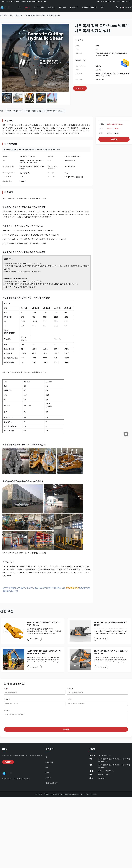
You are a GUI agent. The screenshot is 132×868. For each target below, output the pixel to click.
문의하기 (48, 774)
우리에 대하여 (39, 7)
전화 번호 (7, 699)
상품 (6, 16)
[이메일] (126, 434)
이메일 (70, 699)
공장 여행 (51, 7)
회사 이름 (70, 689)
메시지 (7, 710)
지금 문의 (114, 139)
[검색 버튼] (117, 8)
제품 (26, 7)
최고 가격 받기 (34, 639)
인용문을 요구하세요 (90, 7)
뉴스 (103, 7)
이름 (6, 689)
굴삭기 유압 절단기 (16, 16)
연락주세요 (74, 7)
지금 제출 (66, 731)
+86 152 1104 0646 (113, 129)
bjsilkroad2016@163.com (123, 2)
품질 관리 (62, 7)
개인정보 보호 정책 (51, 785)
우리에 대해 (49, 764)
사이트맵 (48, 779)
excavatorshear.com (104, 757)
